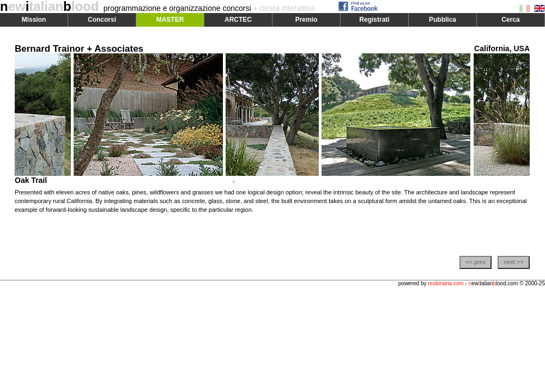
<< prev (476, 262)
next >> (514, 262)
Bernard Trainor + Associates (79, 49)
